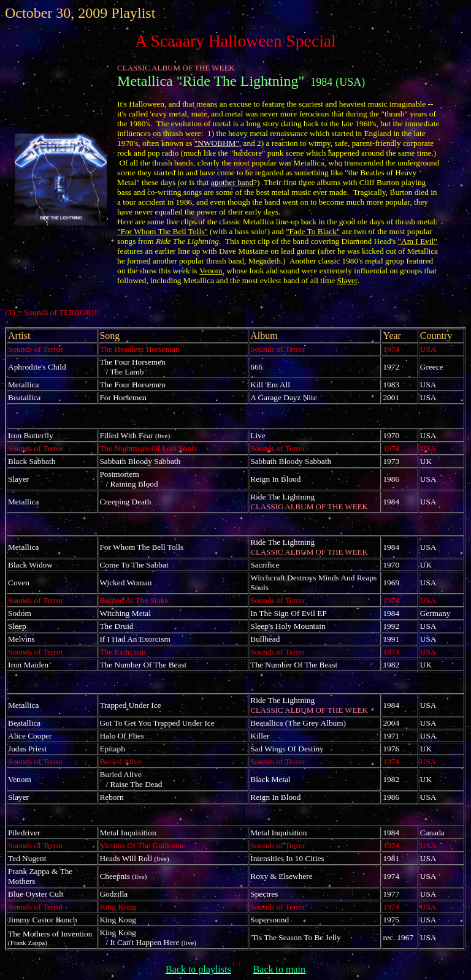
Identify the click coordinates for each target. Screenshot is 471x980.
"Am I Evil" (418, 241)
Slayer (347, 280)
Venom (211, 271)
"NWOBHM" (217, 143)
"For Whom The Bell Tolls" (163, 231)
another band (232, 182)
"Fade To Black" (313, 231)
